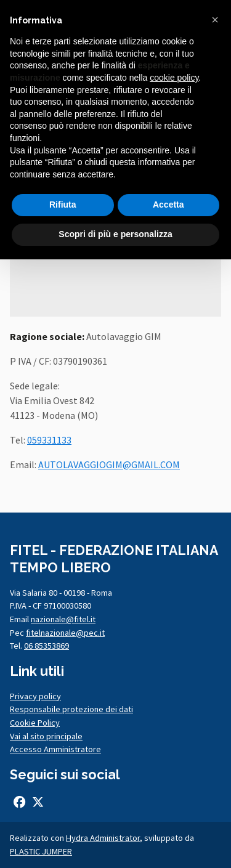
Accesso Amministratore (55, 749)
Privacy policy (35, 696)
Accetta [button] (168, 205)
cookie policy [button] (174, 78)
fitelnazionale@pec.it (65, 633)
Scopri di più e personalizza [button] (115, 234)
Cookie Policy (35, 723)
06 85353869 (47, 646)
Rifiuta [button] (63, 205)
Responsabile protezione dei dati (71, 709)
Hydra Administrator (103, 838)
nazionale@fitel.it (63, 619)
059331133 (49, 440)
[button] (215, 20)
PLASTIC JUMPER (41, 851)
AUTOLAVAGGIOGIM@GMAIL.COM (109, 464)
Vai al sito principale (46, 736)
